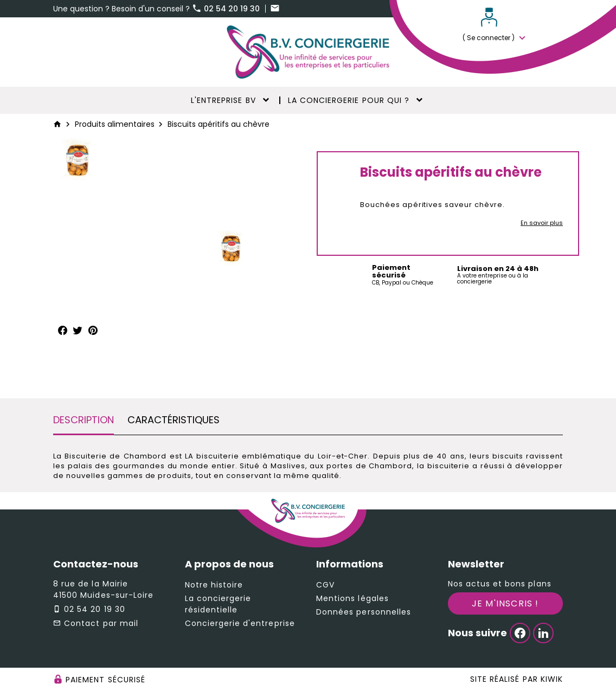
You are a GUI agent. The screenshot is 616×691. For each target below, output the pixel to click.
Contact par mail (101, 623)
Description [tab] (84, 420)
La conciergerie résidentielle (218, 604)
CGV (325, 585)
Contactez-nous (96, 564)
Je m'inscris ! (505, 603)
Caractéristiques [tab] (174, 420)
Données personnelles (364, 612)
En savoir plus (542, 223)
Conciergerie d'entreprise (240, 623)
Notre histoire (214, 585)
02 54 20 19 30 (227, 9)
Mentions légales (352, 598)
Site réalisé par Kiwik (516, 679)
